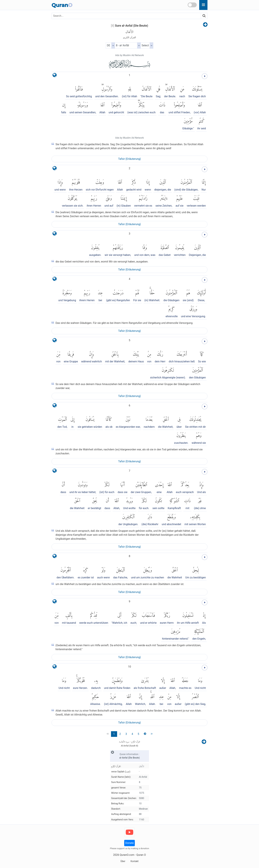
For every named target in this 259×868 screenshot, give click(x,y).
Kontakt (134, 861)
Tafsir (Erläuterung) (129, 159)
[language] (55, 76)
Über (123, 861)
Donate (130, 843)
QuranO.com (127, 855)
